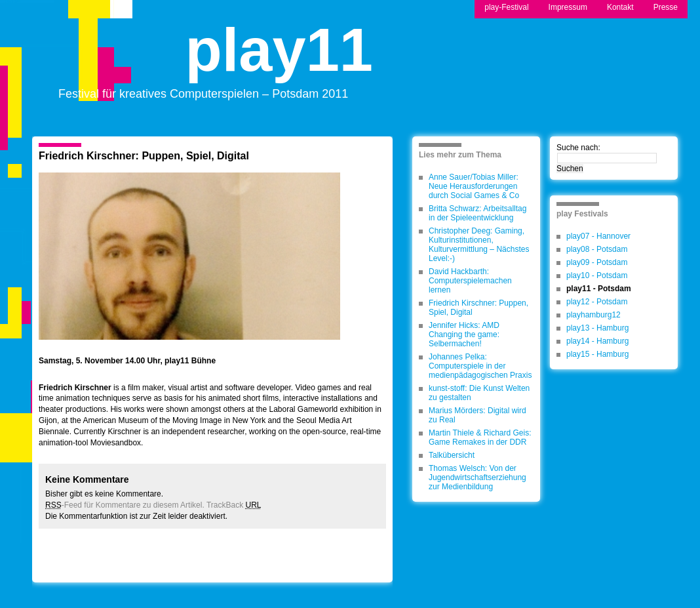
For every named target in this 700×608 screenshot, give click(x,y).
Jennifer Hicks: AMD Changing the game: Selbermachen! (464, 334)
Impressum (568, 7)
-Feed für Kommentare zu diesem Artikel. (125, 505)
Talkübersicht (452, 455)
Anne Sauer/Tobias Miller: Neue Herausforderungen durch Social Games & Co (474, 186)
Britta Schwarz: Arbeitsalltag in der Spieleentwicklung (477, 213)
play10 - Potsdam (597, 275)
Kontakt (620, 7)
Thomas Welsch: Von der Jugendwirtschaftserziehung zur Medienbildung (477, 477)
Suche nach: (578, 148)
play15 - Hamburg (597, 354)
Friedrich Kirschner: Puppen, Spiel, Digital (144, 156)
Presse (666, 7)
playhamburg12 (593, 315)
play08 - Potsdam (597, 249)
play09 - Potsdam (597, 262)
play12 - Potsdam (597, 302)
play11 (279, 61)
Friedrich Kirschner (75, 388)
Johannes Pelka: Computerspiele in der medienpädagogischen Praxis (480, 366)
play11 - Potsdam (599, 289)
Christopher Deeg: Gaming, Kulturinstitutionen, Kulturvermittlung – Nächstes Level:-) (479, 245)
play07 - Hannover (598, 236)
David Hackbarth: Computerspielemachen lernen (470, 281)
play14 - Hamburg (597, 341)
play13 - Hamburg (597, 328)
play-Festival (506, 7)
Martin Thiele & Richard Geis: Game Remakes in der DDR (480, 437)
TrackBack (234, 505)
